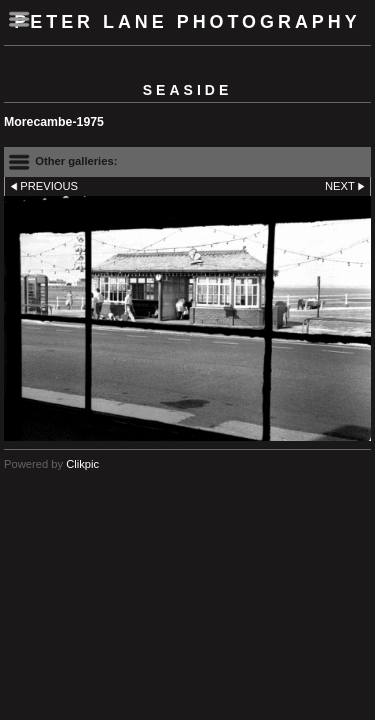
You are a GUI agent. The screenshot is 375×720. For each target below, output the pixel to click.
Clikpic (82, 464)
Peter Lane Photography (187, 22)
